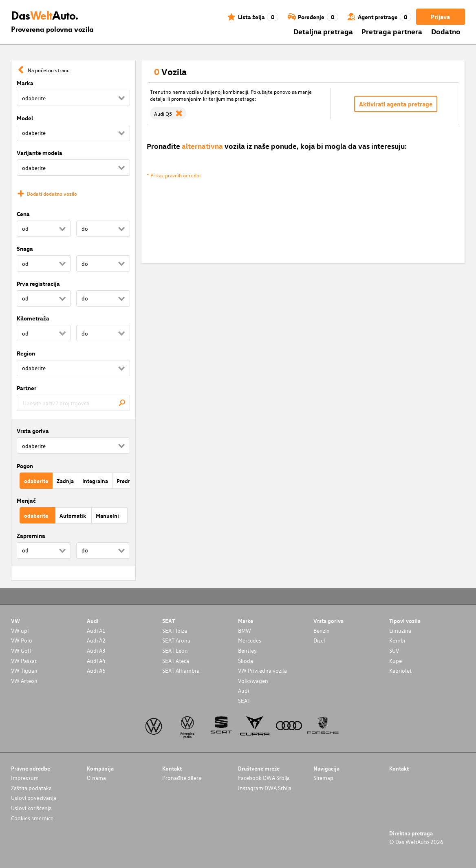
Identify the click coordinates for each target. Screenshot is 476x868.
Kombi (397, 640)
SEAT (244, 701)
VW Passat (24, 661)
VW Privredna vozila (262, 670)
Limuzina (400, 631)
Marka (25, 83)
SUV (394, 650)
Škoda (246, 661)
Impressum (25, 778)
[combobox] (73, 403)
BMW (245, 631)
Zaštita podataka (31, 788)
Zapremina (31, 536)
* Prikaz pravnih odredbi (174, 175)
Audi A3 (96, 650)
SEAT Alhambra (181, 670)
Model (25, 118)
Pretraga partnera (392, 31)
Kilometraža (33, 318)
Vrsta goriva (33, 431)
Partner (26, 388)
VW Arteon (24, 681)
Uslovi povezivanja (34, 798)
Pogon (25, 466)
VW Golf (21, 650)
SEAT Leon (175, 650)
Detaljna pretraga (323, 31)
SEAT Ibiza (175, 631)
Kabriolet (400, 670)
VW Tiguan (24, 670)
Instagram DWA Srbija (265, 788)
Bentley (247, 650)
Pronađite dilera (182, 778)
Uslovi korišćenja (31, 808)
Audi (244, 690)
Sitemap (323, 778)
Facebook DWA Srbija (264, 778)
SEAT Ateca (176, 661)
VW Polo (22, 640)
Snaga (25, 248)
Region (26, 353)
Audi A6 (96, 670)
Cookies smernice (32, 818)
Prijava (440, 17)
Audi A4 (96, 661)
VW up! (20, 631)
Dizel (319, 640)
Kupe (396, 661)
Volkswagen (253, 681)
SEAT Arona (176, 640)
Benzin (322, 631)
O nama (96, 778)
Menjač (26, 500)
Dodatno (446, 31)
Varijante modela (40, 153)
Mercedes (250, 640)
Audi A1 (96, 631)
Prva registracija (38, 284)
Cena (23, 214)
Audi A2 (96, 640)
